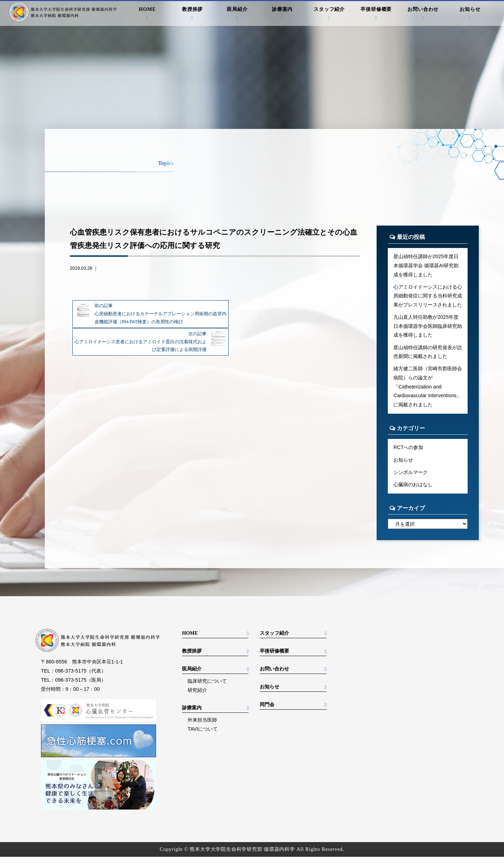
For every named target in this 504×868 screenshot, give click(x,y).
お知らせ (470, 14)
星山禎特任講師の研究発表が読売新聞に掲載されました (428, 353)
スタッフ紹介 (329, 14)
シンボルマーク (411, 483)
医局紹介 (237, 14)
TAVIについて (203, 740)
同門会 (267, 716)
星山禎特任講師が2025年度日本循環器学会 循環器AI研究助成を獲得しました (426, 266)
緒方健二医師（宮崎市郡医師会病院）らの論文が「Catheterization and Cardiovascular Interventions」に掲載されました (428, 393)
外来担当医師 (202, 731)
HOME (148, 14)
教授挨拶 (192, 14)
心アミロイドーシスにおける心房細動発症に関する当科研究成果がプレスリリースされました (428, 296)
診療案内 (282, 14)
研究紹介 (197, 701)
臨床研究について (207, 692)
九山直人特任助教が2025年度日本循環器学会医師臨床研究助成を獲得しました (428, 327)
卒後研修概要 (376, 14)
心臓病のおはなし (413, 496)
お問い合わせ (423, 14)
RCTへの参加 (408, 458)
